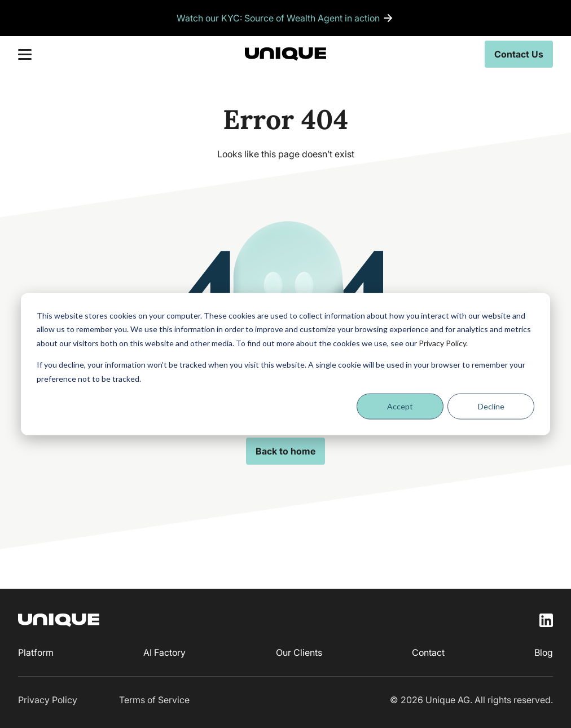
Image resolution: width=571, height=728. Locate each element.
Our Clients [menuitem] (299, 652)
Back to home (285, 451)
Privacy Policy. (443, 343)
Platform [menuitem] (36, 652)
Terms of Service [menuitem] (154, 700)
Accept (400, 406)
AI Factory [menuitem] (164, 652)
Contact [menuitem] (428, 652)
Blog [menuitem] (544, 652)
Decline (491, 406)
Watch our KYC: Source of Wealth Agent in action (278, 18)
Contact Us (519, 54)
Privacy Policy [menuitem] (48, 700)
